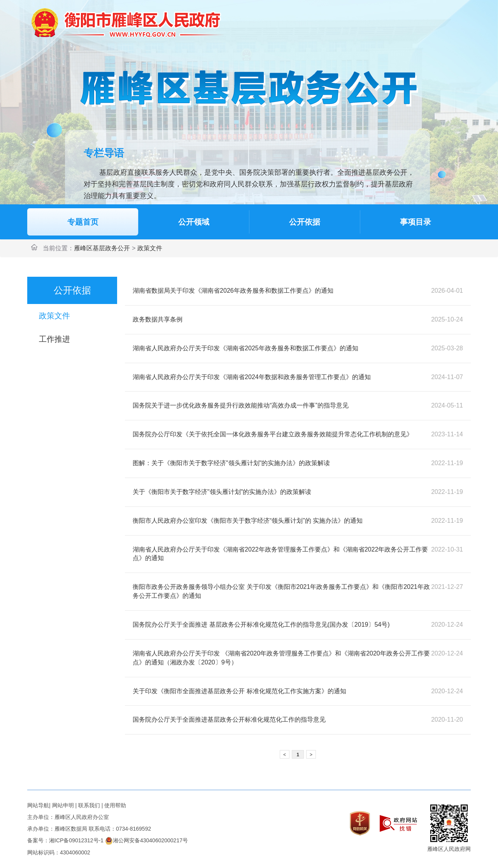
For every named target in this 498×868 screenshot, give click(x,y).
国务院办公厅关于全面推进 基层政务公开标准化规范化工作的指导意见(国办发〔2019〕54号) (261, 625)
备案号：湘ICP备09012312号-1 (65, 840)
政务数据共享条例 (158, 319)
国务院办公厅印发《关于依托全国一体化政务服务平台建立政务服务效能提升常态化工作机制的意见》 (273, 434)
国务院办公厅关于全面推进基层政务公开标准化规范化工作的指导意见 (229, 720)
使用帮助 (115, 805)
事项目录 (416, 222)
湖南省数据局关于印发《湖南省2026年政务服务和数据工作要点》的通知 (233, 291)
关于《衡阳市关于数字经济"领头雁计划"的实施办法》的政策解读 (222, 492)
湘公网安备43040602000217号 (146, 840)
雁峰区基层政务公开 (102, 248)
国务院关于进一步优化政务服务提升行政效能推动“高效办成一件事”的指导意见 (241, 405)
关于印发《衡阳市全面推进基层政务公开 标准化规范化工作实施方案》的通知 (239, 691)
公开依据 (305, 222)
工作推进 (54, 339)
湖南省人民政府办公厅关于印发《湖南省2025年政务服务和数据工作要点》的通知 (245, 348)
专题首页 (83, 222)
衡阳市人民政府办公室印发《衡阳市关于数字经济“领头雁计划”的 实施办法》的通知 (248, 521)
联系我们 (89, 805)
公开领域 (194, 222)
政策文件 (150, 248)
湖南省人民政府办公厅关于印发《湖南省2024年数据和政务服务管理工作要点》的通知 (252, 377)
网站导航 (38, 805)
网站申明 (63, 805)
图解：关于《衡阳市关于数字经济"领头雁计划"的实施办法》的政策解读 (231, 463)
